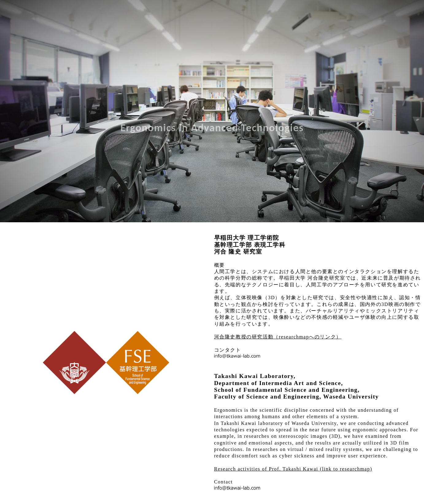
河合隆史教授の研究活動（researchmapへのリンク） (278, 337)
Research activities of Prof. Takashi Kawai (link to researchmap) (293, 469)
